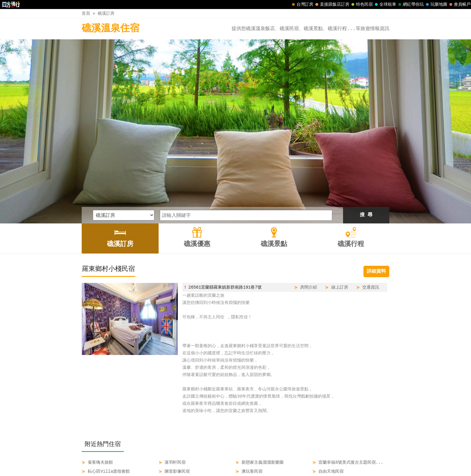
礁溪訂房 (106, 13)
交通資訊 (371, 201)
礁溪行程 (272, 459)
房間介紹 (308, 201)
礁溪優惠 (221, 459)
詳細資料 (376, 186)
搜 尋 (366, 129)
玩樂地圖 (436, 5)
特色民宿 (361, 5)
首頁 (86, 13)
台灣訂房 (302, 5)
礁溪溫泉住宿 (111, 29)
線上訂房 (340, 201)
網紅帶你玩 (410, 5)
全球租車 (385, 5)
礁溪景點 (247, 459)
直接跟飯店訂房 (332, 5)
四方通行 (239, 471)
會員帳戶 (459, 5)
